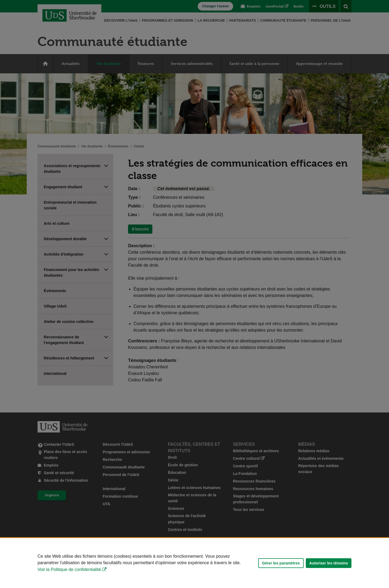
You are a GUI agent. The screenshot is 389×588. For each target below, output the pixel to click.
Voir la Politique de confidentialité (69, 569)
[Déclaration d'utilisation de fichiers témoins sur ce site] (194, 563)
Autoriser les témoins (329, 563)
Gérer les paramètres (281, 563)
